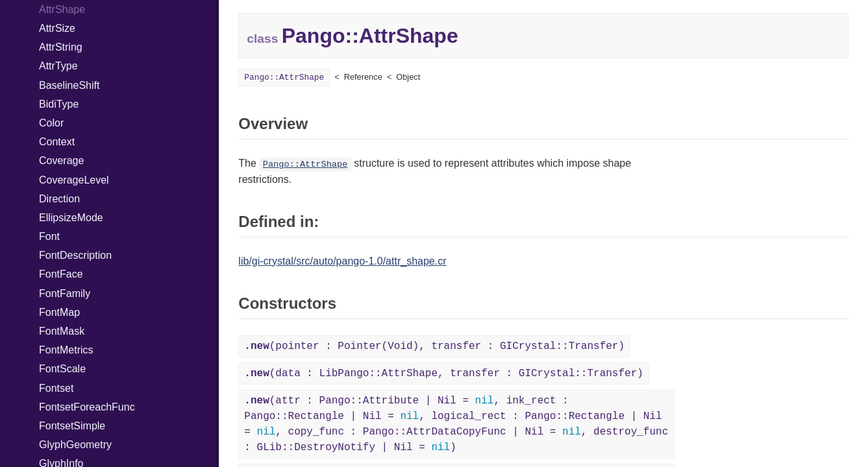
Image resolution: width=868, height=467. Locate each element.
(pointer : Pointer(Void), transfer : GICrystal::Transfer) (434, 346)
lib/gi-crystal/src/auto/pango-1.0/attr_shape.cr (342, 261)
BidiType (59, 104)
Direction (59, 199)
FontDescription (75, 255)
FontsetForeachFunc (87, 407)
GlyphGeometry (75, 445)
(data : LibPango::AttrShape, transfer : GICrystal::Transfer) (444, 374)
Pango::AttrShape (284, 78)
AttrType (58, 66)
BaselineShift (69, 85)
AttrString (61, 47)
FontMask (62, 331)
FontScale (62, 369)
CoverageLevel (74, 180)
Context (57, 142)
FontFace (61, 274)
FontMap (59, 312)
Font (49, 236)
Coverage (61, 161)
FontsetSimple (72, 426)
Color (51, 123)
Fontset (56, 388)
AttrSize (57, 28)
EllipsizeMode (71, 218)
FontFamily (65, 293)
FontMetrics (66, 350)
